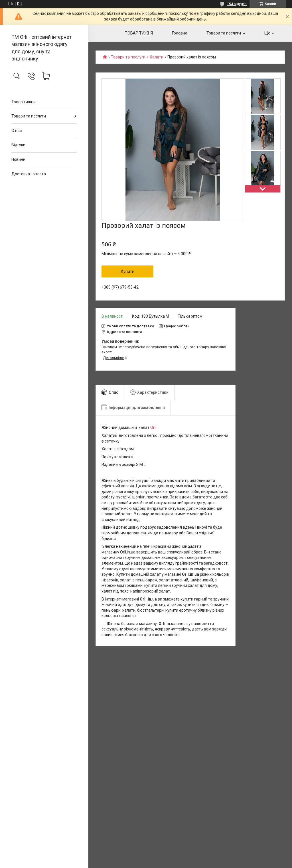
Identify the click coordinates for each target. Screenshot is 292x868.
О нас (17, 131)
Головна (180, 33)
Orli (153, 427)
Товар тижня (24, 102)
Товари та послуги (29, 116)
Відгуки (18, 145)
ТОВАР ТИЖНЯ (139, 33)
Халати (157, 57)
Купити (128, 271)
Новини (18, 159)
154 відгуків (237, 4)
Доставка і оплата (29, 174)
